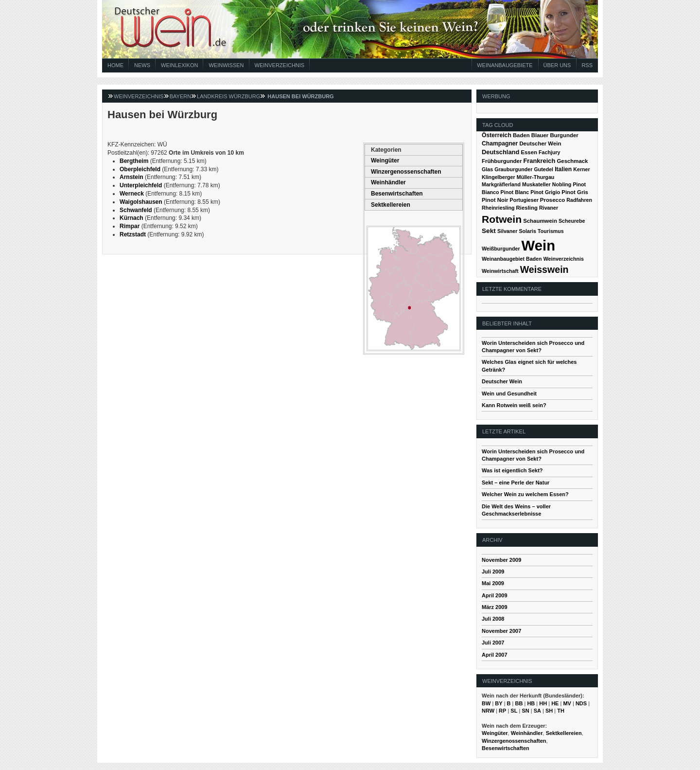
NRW (488, 711)
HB (531, 703)
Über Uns (557, 65)
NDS (581, 703)
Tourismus (551, 231)
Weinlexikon (179, 65)
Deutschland (500, 152)
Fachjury (549, 152)
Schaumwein (540, 221)
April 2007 (495, 655)
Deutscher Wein (540, 143)
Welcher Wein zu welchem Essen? (525, 494)
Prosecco (552, 200)
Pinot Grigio (545, 192)
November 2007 (501, 631)
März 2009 (495, 607)
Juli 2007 (493, 643)
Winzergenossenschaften (406, 172)
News (142, 65)
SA (537, 711)
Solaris (527, 231)
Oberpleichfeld (140, 169)
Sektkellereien (391, 205)
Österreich (497, 135)
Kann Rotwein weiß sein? (514, 405)
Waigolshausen (141, 202)
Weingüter (385, 161)
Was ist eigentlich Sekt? (512, 470)
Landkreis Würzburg (228, 96)
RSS (587, 65)
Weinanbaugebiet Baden (512, 259)
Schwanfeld (136, 210)
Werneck (132, 194)
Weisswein (544, 269)
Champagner (500, 143)
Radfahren (579, 200)
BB (519, 703)
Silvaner (507, 231)
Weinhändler (388, 182)
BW (486, 703)
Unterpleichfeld (141, 185)
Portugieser (524, 200)
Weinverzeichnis (280, 65)
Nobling (562, 184)
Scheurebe (572, 221)
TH (561, 711)
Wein (539, 245)
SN (525, 711)
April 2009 (495, 595)
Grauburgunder (513, 169)
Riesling (527, 208)
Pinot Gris (575, 192)
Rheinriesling (498, 208)
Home (115, 65)
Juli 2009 (493, 572)
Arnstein (131, 177)
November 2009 (501, 560)
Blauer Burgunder (555, 135)
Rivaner (549, 208)
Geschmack (572, 161)
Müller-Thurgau (536, 177)
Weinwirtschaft (500, 271)
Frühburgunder (502, 161)
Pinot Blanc (515, 192)
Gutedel (543, 169)
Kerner (581, 169)
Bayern (180, 96)
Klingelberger (499, 177)
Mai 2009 (493, 583)
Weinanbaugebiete (505, 65)
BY (499, 703)
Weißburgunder (501, 249)
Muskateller (536, 184)
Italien (563, 169)
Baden (521, 135)
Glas (487, 169)
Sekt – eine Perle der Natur (516, 483)
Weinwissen (226, 65)
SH (549, 711)
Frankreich (539, 161)
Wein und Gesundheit (509, 394)
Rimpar (130, 226)
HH (543, 703)
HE (555, 703)
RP (502, 711)
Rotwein (502, 219)
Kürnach (131, 218)
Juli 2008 (493, 619)
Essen (529, 152)
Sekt (489, 231)
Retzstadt (133, 234)
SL (514, 711)
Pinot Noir (495, 200)
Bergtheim (134, 161)
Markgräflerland (501, 184)
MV (567, 703)
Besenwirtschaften (397, 194)
